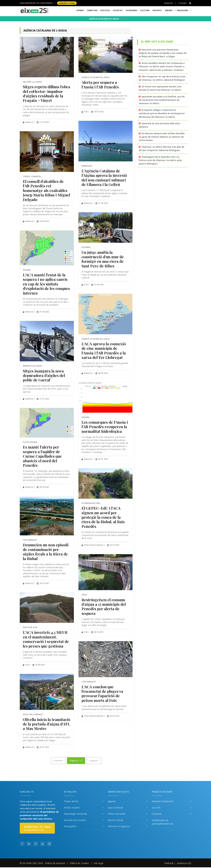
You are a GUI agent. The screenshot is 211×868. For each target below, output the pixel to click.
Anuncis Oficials (116, 820)
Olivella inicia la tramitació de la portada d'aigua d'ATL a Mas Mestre (47, 724)
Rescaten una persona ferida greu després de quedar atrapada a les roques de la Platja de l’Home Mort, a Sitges (163, 53)
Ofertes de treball (117, 814)
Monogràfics (70, 826)
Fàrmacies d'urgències (119, 826)
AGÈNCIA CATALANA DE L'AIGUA (105, 19)
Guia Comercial (115, 808)
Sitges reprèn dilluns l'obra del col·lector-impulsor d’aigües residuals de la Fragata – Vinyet (46, 93)
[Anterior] (58, 761)
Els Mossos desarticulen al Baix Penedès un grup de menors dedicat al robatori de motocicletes (162, 137)
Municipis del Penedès (75, 820)
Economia (131, 10)
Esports (157, 10)
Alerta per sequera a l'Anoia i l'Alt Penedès (100, 84)
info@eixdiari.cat (160, 820)
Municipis (169, 3)
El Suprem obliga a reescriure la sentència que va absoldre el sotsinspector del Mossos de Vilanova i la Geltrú (162, 113)
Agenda (112, 801)
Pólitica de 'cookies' (79, 863)
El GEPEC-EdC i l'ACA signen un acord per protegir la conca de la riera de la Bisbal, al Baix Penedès (103, 517)
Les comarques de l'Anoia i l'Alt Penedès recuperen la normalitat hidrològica (105, 427)
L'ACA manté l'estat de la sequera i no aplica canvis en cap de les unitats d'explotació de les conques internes (46, 284)
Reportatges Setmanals (76, 814)
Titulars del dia (71, 801)
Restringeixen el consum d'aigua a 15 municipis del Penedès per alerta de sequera (104, 606)
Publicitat (169, 863)
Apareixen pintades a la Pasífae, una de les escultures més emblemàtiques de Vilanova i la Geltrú (162, 100)
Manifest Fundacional (163, 801)
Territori (92, 10)
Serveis (169, 10)
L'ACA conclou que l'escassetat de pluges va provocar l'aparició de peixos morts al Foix (102, 693)
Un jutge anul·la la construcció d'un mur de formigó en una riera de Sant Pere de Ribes (103, 259)
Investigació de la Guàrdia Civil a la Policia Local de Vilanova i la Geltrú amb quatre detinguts (160, 160)
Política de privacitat (55, 863)
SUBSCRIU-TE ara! (67, 3)
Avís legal (99, 863)
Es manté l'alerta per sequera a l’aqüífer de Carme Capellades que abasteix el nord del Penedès (42, 456)
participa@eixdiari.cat (162, 824)
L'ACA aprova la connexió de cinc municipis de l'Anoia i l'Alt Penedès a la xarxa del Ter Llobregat (104, 350)
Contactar (157, 814)
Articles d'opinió (72, 808)
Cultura (145, 10)
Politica (105, 10)
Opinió (80, 10)
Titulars (182, 3)
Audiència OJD (184, 863)
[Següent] (94, 761)
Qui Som (156, 808)
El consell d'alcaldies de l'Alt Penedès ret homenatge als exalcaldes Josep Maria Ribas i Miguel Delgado (46, 190)
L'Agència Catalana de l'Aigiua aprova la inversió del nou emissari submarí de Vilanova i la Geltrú (104, 178)
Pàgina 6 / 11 (76, 761)
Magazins (183, 10)
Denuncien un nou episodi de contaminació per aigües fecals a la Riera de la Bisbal (46, 551)
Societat (118, 10)
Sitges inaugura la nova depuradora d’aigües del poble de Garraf (44, 375)
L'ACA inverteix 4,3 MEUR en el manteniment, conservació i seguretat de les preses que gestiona (46, 639)
